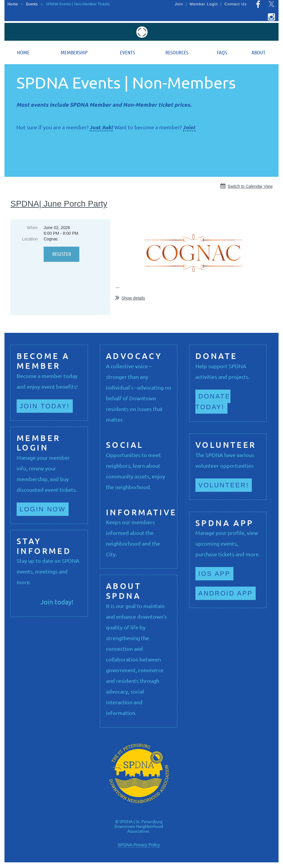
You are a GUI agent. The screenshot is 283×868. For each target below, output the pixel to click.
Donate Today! (213, 402)
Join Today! (45, 406)
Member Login (204, 4)
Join (179, 4)
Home (13, 4)
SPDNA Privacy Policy (139, 845)
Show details (133, 298)
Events (32, 4)
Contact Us (236, 4)
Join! (189, 127)
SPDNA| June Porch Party (59, 204)
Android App (226, 593)
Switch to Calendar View (250, 186)
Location (30, 239)
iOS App (214, 574)
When (32, 228)
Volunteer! (224, 485)
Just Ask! (101, 127)
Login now (43, 509)
